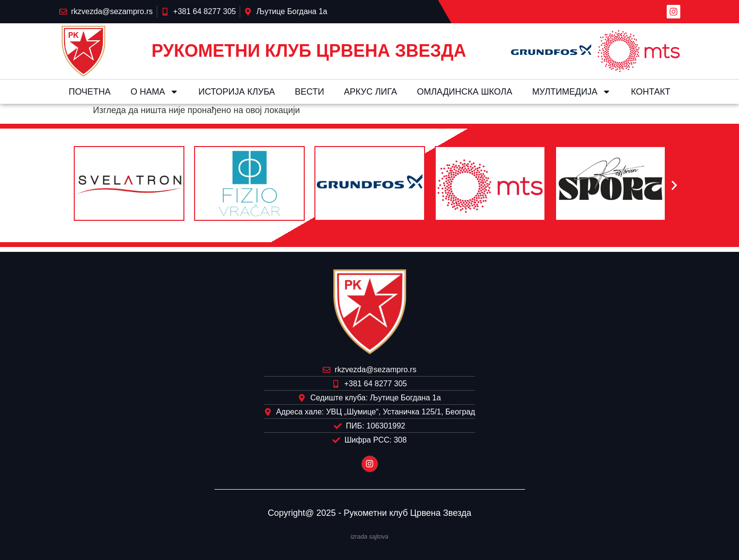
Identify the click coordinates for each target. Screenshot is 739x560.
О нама (155, 92)
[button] (65, 186)
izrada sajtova (370, 537)
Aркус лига (370, 92)
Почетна (90, 92)
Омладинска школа (464, 92)
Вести (310, 92)
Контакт (650, 92)
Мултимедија (572, 92)
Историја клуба (237, 92)
